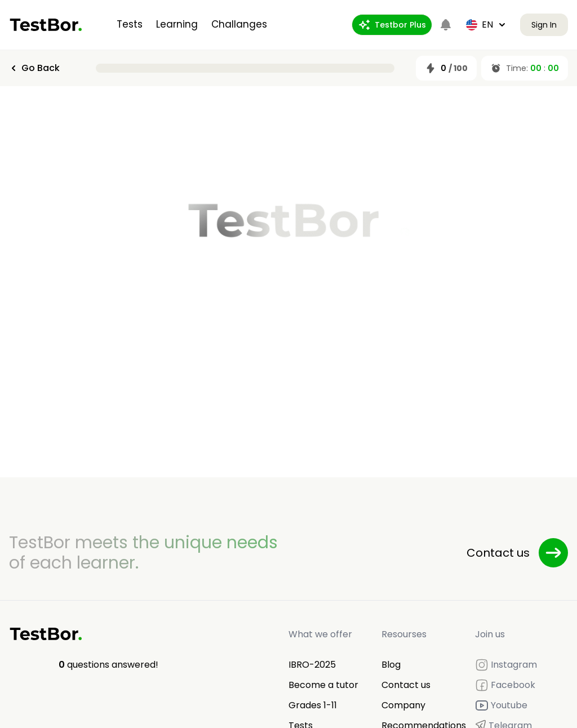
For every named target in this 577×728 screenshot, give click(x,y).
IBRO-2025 (312, 665)
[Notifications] (446, 25)
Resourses (404, 634)
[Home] (46, 25)
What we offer (320, 634)
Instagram (506, 665)
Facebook (505, 685)
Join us (490, 634)
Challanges (239, 24)
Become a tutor (323, 685)
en (486, 25)
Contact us (406, 685)
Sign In (544, 25)
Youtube (501, 705)
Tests (130, 24)
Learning (177, 24)
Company (403, 705)
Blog (391, 665)
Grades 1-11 (313, 705)
